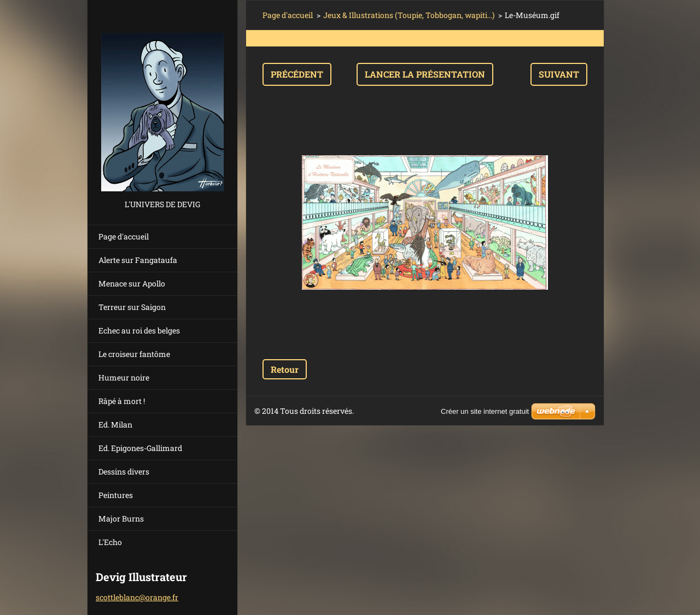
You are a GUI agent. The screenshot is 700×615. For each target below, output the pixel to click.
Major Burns (121, 519)
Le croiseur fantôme (134, 354)
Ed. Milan (115, 424)
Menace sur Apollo (132, 283)
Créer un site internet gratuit (485, 411)
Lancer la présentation (425, 74)
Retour (285, 369)
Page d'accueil (124, 236)
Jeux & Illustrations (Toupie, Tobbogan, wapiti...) (409, 15)
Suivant (559, 74)
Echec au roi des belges (139, 330)
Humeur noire (124, 377)
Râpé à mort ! (122, 401)
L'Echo (110, 542)
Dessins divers (124, 471)
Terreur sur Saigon (132, 307)
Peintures (116, 495)
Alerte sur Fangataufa (138, 260)
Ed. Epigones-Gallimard (140, 448)
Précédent (297, 74)
